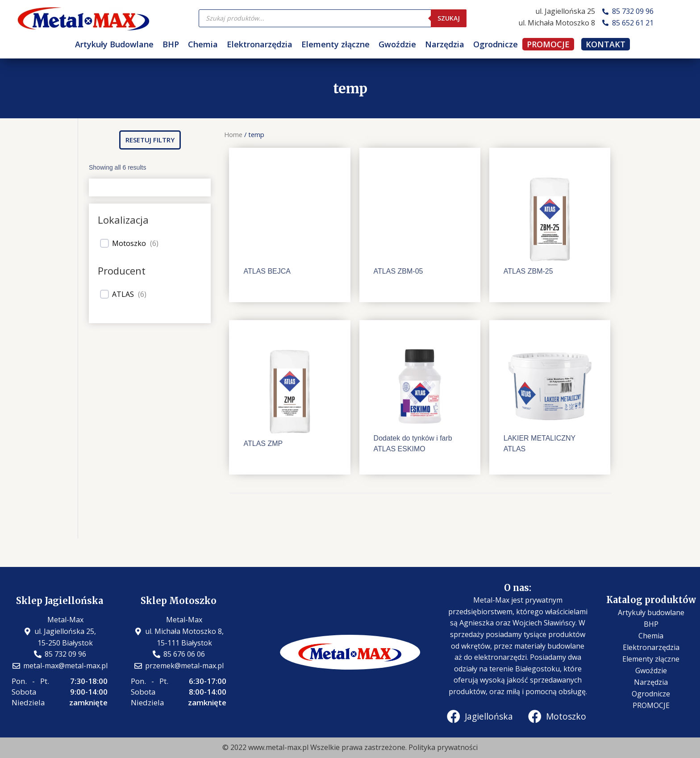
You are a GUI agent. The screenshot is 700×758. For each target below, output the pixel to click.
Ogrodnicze (496, 44)
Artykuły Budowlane (114, 44)
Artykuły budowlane (651, 612)
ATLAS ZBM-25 (528, 271)
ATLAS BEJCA (267, 271)
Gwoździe (397, 44)
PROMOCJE (548, 44)
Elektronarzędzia (260, 44)
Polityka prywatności (443, 747)
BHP (171, 44)
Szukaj (449, 18)
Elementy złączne (335, 44)
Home (233, 134)
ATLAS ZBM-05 (398, 271)
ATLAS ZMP (263, 444)
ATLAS (123, 294)
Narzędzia (445, 44)
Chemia (203, 44)
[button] (150, 140)
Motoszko (129, 244)
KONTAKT (606, 44)
